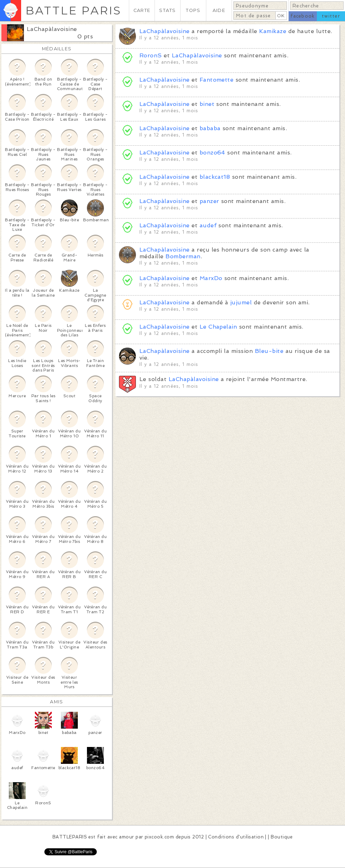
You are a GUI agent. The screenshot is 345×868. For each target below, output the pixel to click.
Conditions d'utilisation (236, 837)
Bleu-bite (269, 351)
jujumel (241, 302)
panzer (209, 201)
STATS (167, 10)
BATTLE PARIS (73, 10)
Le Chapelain (218, 327)
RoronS (151, 55)
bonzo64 (212, 153)
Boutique (282, 837)
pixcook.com (159, 837)
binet (207, 104)
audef (208, 225)
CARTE (142, 10)
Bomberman (183, 256)
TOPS (193, 10)
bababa (210, 128)
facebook (303, 16)
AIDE (219, 10)
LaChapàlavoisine (52, 29)
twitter (331, 16)
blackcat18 (215, 177)
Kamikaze (273, 31)
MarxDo (211, 278)
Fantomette (217, 80)
